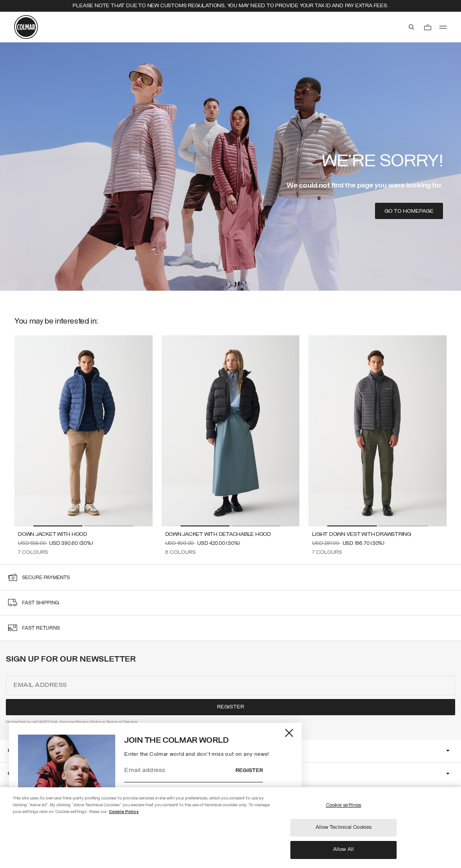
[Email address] (180, 771)
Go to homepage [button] (409, 211)
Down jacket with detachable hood (218, 535)
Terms (112, 722)
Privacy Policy (88, 722)
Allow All (343, 850)
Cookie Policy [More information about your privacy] (124, 812)
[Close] (290, 733)
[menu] (443, 27)
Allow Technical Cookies (344, 827)
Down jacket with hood (53, 535)
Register (249, 771)
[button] (58, 526)
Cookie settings (344, 805)
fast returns (41, 628)
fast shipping (41, 603)
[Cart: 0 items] (428, 27)
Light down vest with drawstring (362, 535)
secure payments (46, 578)
